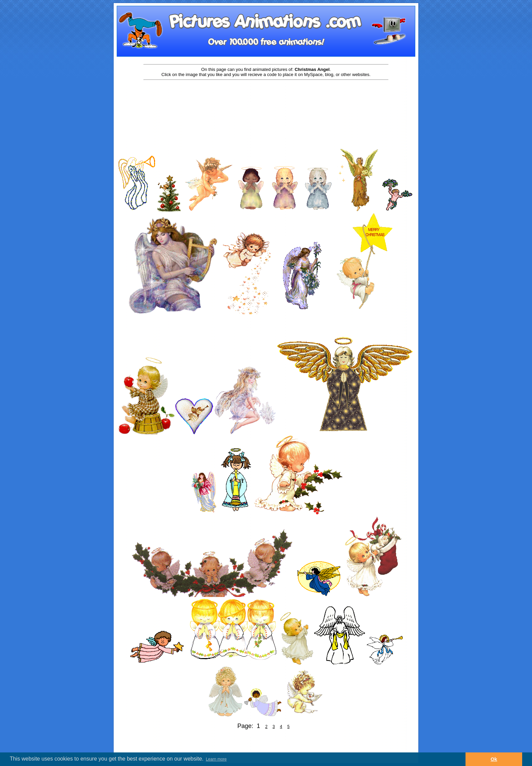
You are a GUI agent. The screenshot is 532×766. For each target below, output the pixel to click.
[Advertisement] (266, 102)
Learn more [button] (216, 759)
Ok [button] (494, 759)
